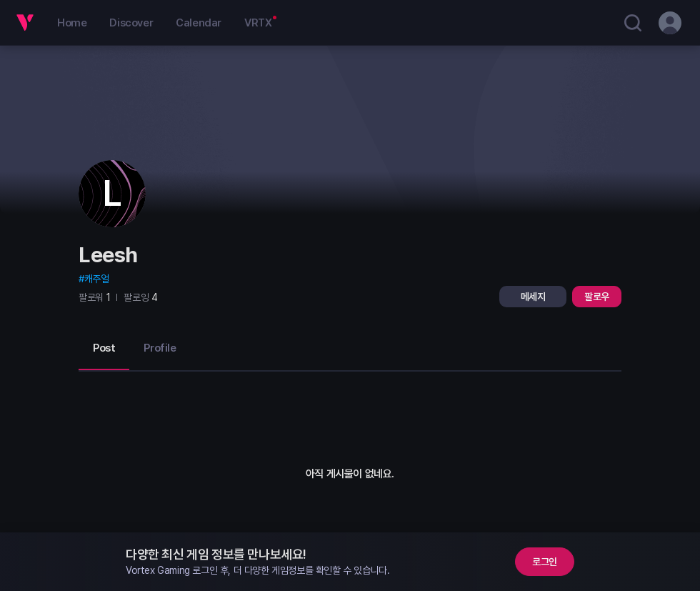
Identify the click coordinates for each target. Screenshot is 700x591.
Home (72, 23)
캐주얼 (97, 279)
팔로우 (597, 297)
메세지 (533, 297)
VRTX (258, 23)
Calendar (199, 23)
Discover (131, 23)
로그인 (545, 562)
